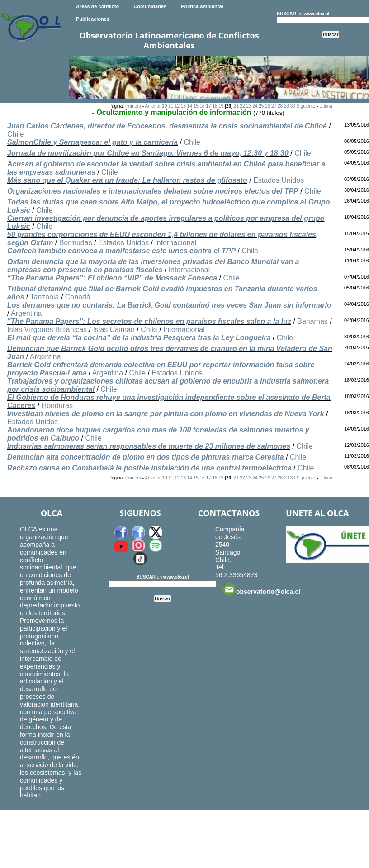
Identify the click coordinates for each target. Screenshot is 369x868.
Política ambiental (202, 6)
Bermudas (76, 243)
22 (243, 106)
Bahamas (312, 321)
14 (190, 106)
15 (196, 106)
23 (248, 106)
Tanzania (44, 297)
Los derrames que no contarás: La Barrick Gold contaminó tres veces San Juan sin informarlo (169, 305)
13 (183, 106)
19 (221, 106)
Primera (133, 106)
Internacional (175, 243)
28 (280, 106)
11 (171, 106)
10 (164, 106)
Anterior (153, 106)
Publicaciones (93, 19)
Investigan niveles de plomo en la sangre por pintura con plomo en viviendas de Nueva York (166, 414)
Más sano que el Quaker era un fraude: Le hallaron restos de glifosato (127, 180)
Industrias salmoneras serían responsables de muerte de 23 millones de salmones (149, 446)
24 (255, 106)
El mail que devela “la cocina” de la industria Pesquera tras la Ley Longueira (139, 338)
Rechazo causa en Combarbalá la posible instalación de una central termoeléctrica (149, 468)
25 (261, 106)
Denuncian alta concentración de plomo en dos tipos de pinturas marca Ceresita (146, 457)
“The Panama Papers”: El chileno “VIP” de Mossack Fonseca (113, 278)
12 (177, 106)
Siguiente (306, 106)
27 (274, 106)
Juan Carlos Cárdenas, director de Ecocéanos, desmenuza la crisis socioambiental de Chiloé (167, 126)
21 (236, 106)
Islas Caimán (114, 330)
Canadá (78, 297)
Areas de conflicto (97, 6)
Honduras (57, 406)
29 (286, 106)
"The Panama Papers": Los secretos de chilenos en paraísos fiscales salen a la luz (149, 321)
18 (215, 106)
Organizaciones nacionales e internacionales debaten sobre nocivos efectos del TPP (153, 191)
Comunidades (150, 6)
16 (202, 106)
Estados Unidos (279, 180)
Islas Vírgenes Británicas (47, 330)
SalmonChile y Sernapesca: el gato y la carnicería (92, 142)
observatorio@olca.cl (261, 589)
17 (208, 106)
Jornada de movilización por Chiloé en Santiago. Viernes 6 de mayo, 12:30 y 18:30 (148, 153)
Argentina (26, 313)
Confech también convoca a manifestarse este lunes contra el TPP (121, 251)
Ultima (326, 106)
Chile (15, 134)
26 (267, 106)
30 (293, 106)
